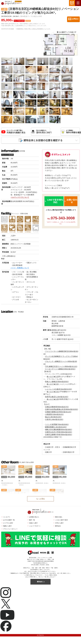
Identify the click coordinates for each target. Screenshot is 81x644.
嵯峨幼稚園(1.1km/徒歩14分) (56, 428)
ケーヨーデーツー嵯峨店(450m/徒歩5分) (60, 370)
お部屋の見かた (34, 518)
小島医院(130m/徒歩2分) (54, 416)
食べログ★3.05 (53, 400)
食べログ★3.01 (53, 385)
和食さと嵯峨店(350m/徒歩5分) (57, 383)
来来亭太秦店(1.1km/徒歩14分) (57, 398)
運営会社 (58, 527)
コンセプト (7, 518)
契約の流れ (59, 518)
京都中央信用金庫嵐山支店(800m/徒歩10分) (62, 410)
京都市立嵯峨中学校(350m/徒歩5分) (59, 436)
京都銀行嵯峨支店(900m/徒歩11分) (58, 413)
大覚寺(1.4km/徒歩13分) (54, 421)
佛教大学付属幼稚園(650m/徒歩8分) (59, 431)
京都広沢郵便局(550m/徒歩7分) (57, 408)
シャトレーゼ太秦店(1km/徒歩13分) (58, 390)
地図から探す (7, 527)
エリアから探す (8, 524)
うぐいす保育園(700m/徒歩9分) (57, 426)
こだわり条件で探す (62, 521)
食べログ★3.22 (53, 378)
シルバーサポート (35, 527)
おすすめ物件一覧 (9, 521)
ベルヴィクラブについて (20, 199)
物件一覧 (32, 521)
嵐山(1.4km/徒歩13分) (53, 418)
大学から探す (59, 524)
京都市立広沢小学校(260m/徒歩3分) (59, 433)
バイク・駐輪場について (20, 269)
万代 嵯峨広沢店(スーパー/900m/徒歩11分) (61, 368)
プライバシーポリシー (10, 530)
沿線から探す (33, 524)
